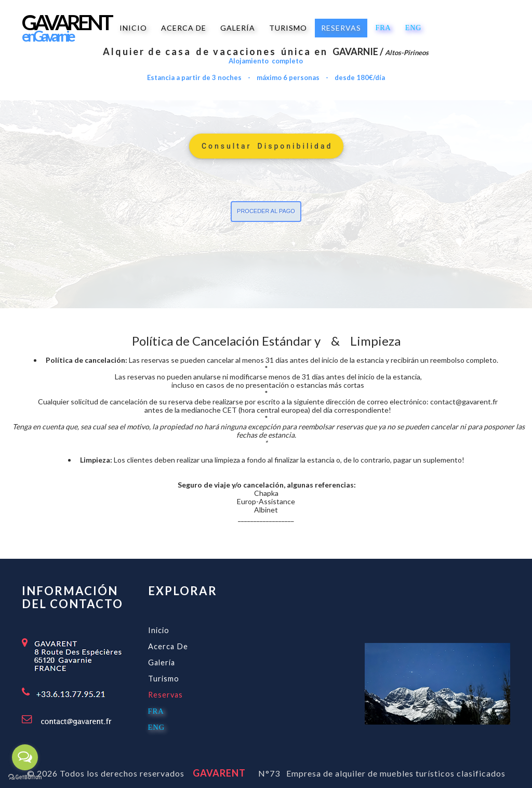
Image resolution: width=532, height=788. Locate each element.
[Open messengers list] (25, 757)
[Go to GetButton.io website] (25, 777)
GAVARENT (216, 773)
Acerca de (168, 646)
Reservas (165, 695)
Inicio (159, 630)
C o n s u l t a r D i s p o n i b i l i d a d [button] (266, 146)
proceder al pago (266, 211)
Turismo (164, 679)
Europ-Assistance (266, 501)
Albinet (266, 510)
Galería (162, 662)
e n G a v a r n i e (48, 36)
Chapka (266, 493)
